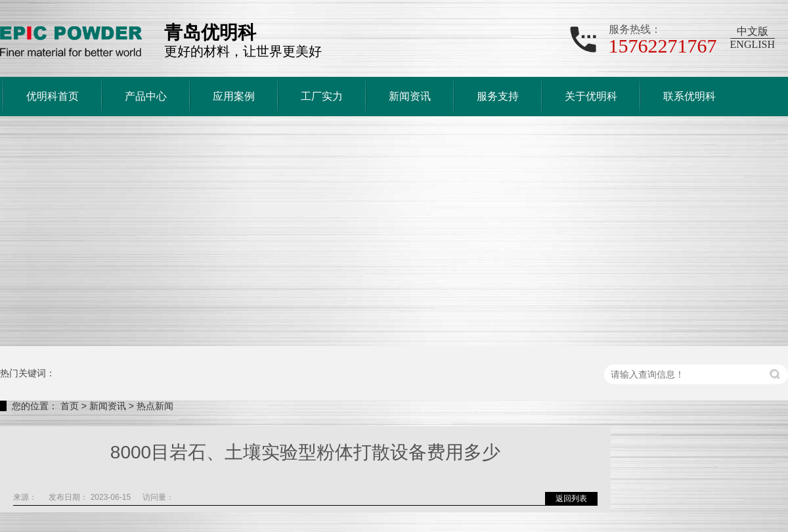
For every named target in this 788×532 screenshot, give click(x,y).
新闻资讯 (410, 96)
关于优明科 (591, 96)
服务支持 (498, 96)
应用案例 (234, 96)
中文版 (753, 31)
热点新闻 (155, 406)
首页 (70, 406)
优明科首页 (53, 96)
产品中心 (146, 96)
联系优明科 (689, 96)
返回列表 (571, 499)
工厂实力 (322, 96)
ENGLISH (753, 44)
